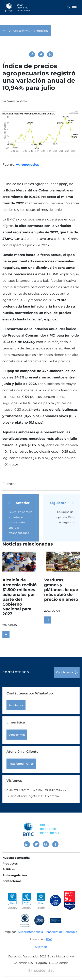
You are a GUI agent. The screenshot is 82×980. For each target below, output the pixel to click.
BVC (49, 939)
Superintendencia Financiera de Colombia (48, 932)
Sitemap (41, 947)
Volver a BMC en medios (25, 31)
